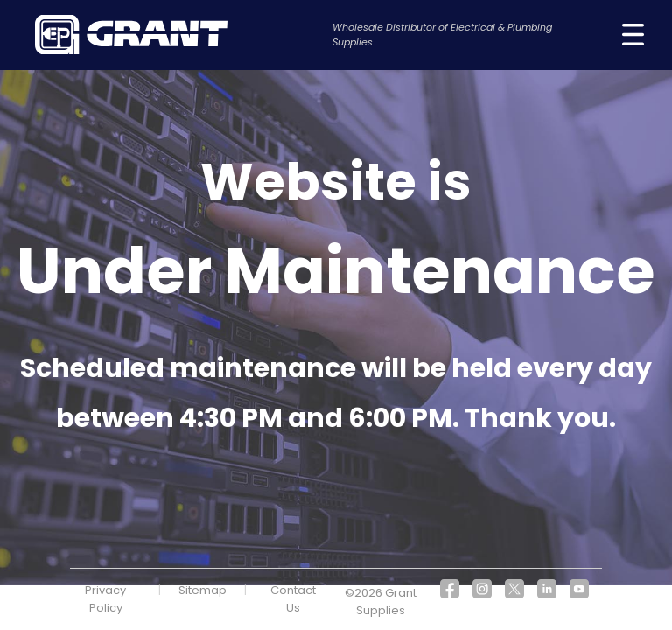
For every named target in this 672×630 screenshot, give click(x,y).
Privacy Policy (105, 599)
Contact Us (293, 599)
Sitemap (203, 590)
